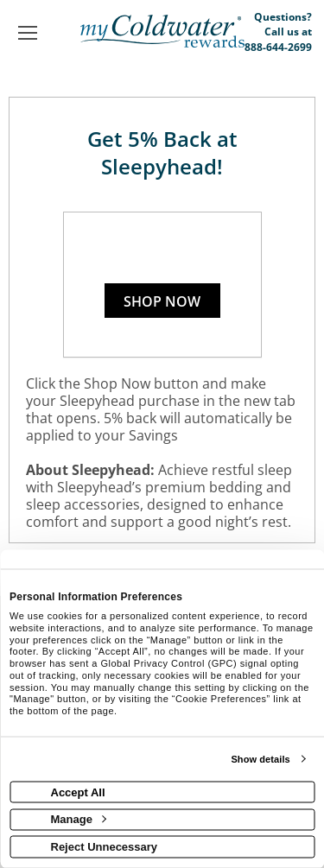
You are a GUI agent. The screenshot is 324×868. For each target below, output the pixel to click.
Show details (260, 759)
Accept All (78, 792)
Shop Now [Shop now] (162, 301)
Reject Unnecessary (105, 846)
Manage (79, 819)
